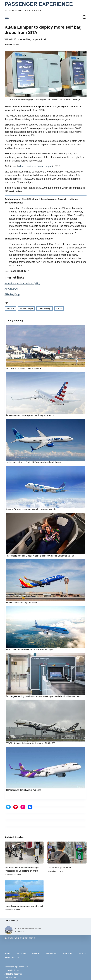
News (8, 953)
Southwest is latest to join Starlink (22, 603)
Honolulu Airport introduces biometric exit (24, 906)
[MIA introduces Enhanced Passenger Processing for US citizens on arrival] (24, 853)
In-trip (36, 953)
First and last (13, 957)
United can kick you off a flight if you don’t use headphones (33, 462)
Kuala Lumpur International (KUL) (22, 283)
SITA (59, 308)
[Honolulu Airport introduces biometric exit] (24, 891)
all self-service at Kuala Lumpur (35, 166)
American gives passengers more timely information (30, 415)
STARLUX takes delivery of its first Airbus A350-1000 (31, 743)
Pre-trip (21, 953)
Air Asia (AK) (11, 289)
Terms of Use (10, 977)
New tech (68, 953)
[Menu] (7, 17)
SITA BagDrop (12, 294)
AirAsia (10, 308)
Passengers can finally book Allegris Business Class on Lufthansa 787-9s (40, 556)
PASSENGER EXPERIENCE (39, 4)
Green (83, 953)
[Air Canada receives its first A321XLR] (9, 930)
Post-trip (51, 953)
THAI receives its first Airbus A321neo (24, 790)
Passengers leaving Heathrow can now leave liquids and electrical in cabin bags (43, 696)
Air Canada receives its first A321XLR (24, 368)
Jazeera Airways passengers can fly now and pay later (31, 509)
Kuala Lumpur (26, 308)
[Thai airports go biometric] (67, 853)
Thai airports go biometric (59, 868)
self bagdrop (45, 308)
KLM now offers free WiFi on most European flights (30, 650)
